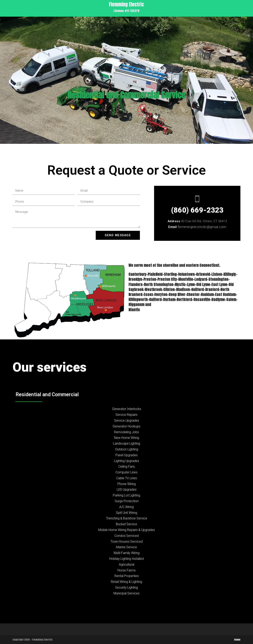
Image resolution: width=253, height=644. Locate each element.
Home (237, 640)
